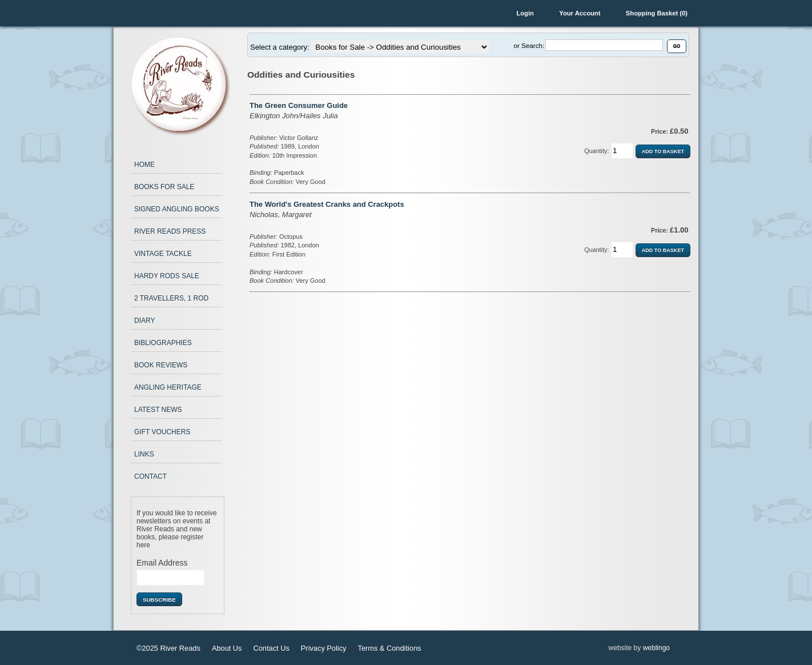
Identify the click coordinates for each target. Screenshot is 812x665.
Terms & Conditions (389, 648)
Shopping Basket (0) (657, 13)
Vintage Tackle (163, 254)
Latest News (158, 410)
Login (525, 13)
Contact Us (272, 648)
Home (144, 165)
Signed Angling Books (177, 209)
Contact (150, 476)
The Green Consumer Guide (299, 105)
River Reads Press (170, 231)
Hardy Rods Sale (167, 276)
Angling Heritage (168, 387)
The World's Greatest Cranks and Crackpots (327, 204)
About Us (227, 648)
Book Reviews (161, 365)
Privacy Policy (324, 648)
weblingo (656, 648)
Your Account (580, 13)
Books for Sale (164, 187)
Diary (144, 321)
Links (144, 454)
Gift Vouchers (162, 432)
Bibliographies (163, 343)
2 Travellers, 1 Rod (171, 298)
